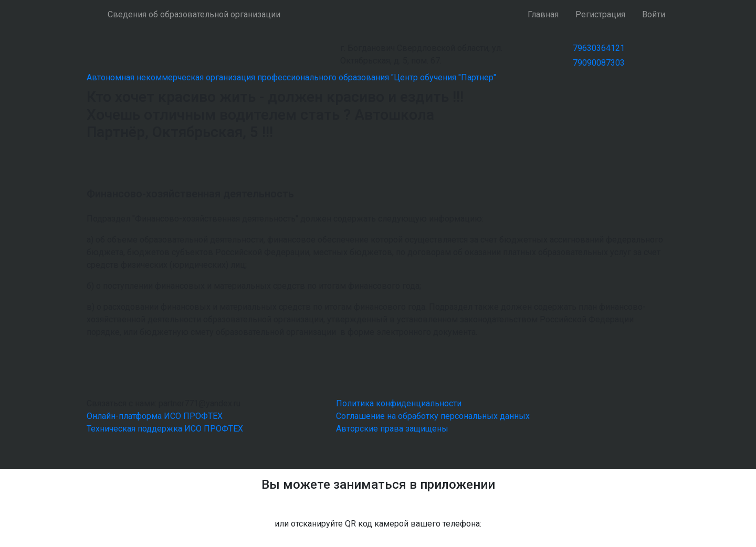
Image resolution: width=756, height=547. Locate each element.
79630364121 (599, 48)
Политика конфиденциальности (399, 403)
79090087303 (599, 63)
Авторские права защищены (392, 429)
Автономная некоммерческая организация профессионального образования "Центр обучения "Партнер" (291, 77)
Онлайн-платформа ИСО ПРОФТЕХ (155, 416)
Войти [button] (654, 14)
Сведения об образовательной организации (194, 14)
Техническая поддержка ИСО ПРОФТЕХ (165, 429)
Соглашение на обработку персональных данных (433, 416)
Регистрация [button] (600, 14)
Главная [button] (543, 14)
